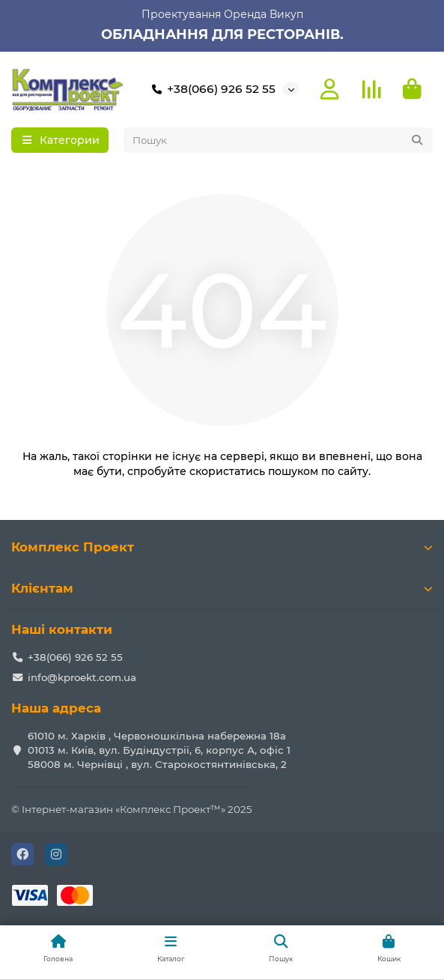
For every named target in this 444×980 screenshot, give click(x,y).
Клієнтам (222, 588)
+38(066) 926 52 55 (211, 89)
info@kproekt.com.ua (82, 677)
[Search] (279, 140)
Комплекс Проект (222, 547)
